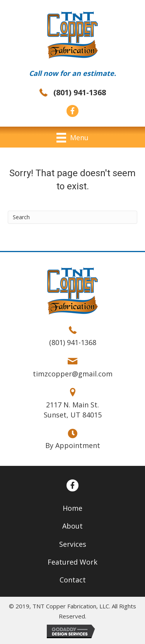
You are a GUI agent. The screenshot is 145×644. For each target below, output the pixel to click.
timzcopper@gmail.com (73, 374)
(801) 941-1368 (80, 92)
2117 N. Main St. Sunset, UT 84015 (73, 410)
